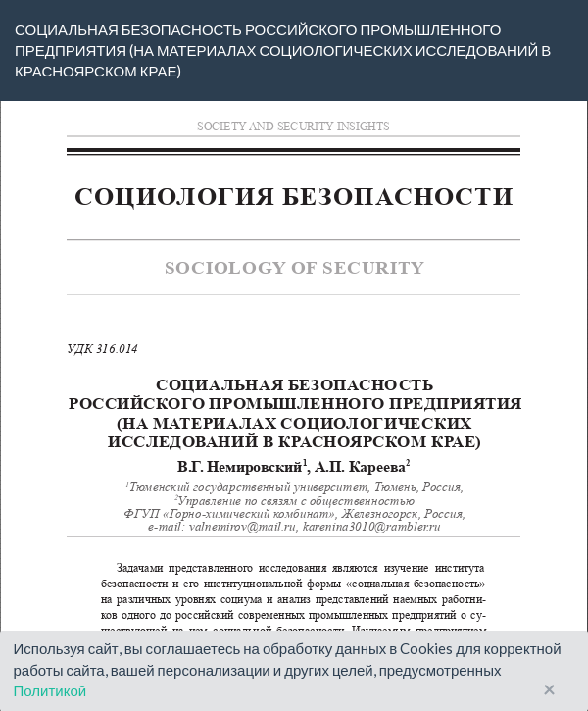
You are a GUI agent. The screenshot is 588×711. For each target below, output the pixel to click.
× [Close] (549, 690)
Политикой (50, 690)
